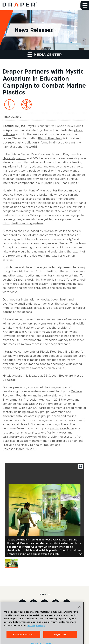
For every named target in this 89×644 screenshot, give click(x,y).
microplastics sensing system (23, 223)
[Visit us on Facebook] (45, 603)
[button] (85, 5)
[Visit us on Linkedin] (22, 603)
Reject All (60, 638)
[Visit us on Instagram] (56, 603)
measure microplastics (24, 344)
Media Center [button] (45, 54)
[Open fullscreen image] (81, 467)
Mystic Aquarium (14, 158)
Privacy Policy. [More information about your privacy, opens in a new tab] (36, 629)
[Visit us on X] (33, 603)
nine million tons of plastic (31, 190)
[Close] (79, 610)
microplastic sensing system (29, 284)
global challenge (74, 175)
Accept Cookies (23, 638)
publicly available (62, 428)
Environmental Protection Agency (26, 400)
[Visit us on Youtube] (67, 603)
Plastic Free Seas (50, 138)
